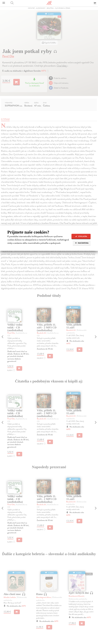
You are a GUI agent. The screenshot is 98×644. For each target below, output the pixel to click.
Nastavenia (82, 243)
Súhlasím (81, 236)
